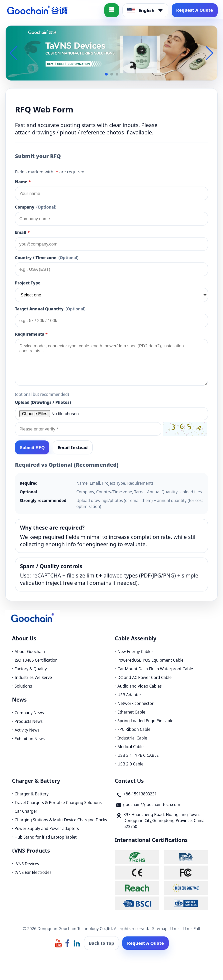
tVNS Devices (27, 864)
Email (22, 232)
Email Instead (73, 447)
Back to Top (102, 943)
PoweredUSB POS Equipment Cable (150, 660)
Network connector (135, 703)
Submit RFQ (32, 448)
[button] (106, 74)
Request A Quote (195, 10)
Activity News (27, 730)
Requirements (31, 334)
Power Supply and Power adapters (47, 828)
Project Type (28, 283)
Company (36, 207)
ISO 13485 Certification (36, 660)
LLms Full (191, 929)
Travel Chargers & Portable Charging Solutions (58, 803)
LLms (175, 929)
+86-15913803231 (140, 794)
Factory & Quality (31, 669)
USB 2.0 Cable (130, 764)
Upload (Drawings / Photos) (43, 402)
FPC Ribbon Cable (134, 729)
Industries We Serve (33, 677)
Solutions (23, 686)
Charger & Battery (32, 794)
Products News (29, 721)
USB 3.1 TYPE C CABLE (138, 755)
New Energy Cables (135, 652)
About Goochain (30, 652)
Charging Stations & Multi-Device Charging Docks (61, 820)
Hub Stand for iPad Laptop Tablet (46, 837)
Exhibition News (30, 739)
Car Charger (26, 811)
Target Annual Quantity (50, 309)
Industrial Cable (132, 738)
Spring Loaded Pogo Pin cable (145, 721)
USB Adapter (129, 695)
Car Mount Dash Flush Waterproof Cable (155, 669)
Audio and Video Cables (139, 686)
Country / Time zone (47, 258)
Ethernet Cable (131, 712)
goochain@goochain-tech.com (152, 805)
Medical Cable (130, 747)
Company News (29, 713)
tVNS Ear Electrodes (33, 872)
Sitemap (160, 929)
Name (23, 182)
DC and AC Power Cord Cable (144, 677)
